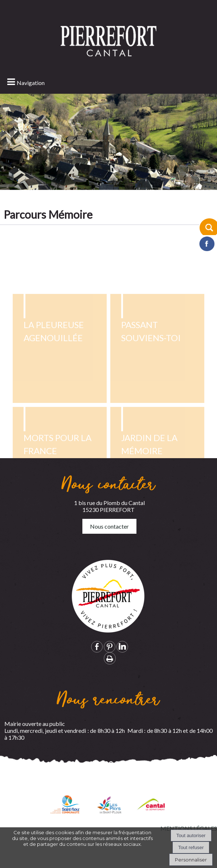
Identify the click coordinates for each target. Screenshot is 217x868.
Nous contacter (109, 526)
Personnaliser (191, 860)
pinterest (110, 647)
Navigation (31, 83)
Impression (110, 658)
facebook (97, 647)
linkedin (122, 647)
